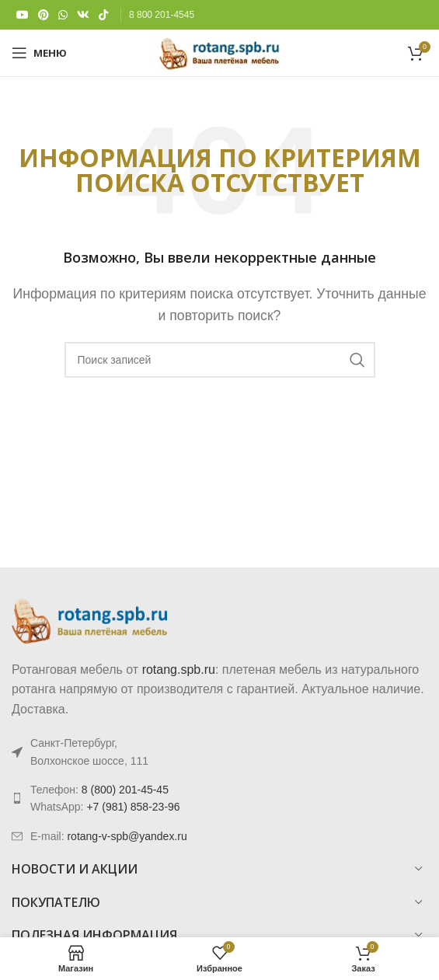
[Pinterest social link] (44, 15)
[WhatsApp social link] (63, 15)
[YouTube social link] (23, 15)
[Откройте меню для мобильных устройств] (39, 53)
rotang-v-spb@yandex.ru (127, 836)
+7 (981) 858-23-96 (133, 807)
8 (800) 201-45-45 (125, 790)
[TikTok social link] (103, 15)
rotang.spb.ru (179, 670)
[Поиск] (220, 360)
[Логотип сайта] (219, 52)
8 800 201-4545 (162, 15)
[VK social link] (83, 15)
